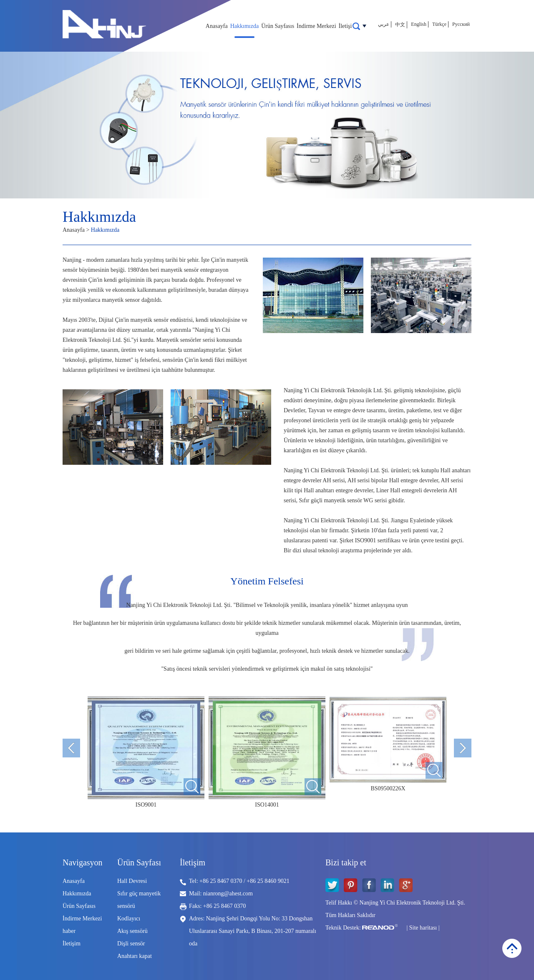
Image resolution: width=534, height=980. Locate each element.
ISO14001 (267, 805)
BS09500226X (388, 788)
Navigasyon (83, 862)
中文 (400, 25)
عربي (384, 24)
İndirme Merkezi (316, 26)
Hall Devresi (132, 881)
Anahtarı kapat (135, 956)
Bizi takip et (346, 862)
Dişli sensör (131, 944)
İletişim (348, 26)
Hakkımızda (244, 26)
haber (69, 931)
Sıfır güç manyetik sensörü (139, 900)
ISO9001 (146, 805)
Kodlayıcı (129, 919)
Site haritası (423, 928)
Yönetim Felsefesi (267, 581)
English (419, 24)
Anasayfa (217, 26)
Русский (461, 24)
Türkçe (439, 24)
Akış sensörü (132, 931)
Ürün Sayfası (139, 862)
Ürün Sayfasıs (278, 26)
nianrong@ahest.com (228, 894)
